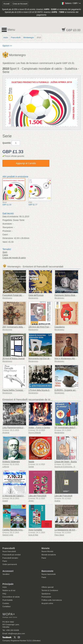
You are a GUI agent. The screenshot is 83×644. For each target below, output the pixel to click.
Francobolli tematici (10, 558)
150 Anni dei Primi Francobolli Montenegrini (47, 327)
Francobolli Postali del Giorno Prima (18, 295)
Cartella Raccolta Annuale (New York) (19, 530)
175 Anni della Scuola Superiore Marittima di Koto (50, 390)
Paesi (5, 561)
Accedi (6, 4)
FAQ (4, 594)
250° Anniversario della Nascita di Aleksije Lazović (24, 327)
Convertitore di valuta (11, 597)
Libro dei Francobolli (37, 496)
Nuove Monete (47, 551)
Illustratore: (7, 224)
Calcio (5, 255)
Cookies (6, 603)
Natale (31, 462)
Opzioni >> (7, 46)
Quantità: (7, 143)
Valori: (5, 242)
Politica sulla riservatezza (52, 600)
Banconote (47, 571)
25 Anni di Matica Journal (13, 359)
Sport (5, 252)
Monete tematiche (49, 555)
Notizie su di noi (9, 590)
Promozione (46, 597)
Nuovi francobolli (9, 551)
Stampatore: (8, 227)
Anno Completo (35, 530)
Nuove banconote (49, 574)
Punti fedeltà (7, 600)
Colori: (5, 235)
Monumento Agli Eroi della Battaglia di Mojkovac (49, 359)
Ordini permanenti (10, 564)
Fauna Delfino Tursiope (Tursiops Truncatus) (22, 390)
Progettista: (7, 220)
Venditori (6, 574)
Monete (46, 548)
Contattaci (7, 606)
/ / (71, 3)
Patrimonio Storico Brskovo (66, 295)
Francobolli (16, 38)
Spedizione (46, 594)
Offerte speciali (48, 587)
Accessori (8, 571)
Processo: (7, 231)
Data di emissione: (11, 217)
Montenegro (29, 38)
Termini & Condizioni (50, 590)
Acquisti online (47, 603)
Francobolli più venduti (12, 555)
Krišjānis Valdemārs (11, 462)
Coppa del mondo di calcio (14, 258)
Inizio (6, 38)
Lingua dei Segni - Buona (66, 462)
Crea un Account (20, 4)
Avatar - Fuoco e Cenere (39, 428)
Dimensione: (8, 238)
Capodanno (60, 327)
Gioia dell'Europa (36, 295)
